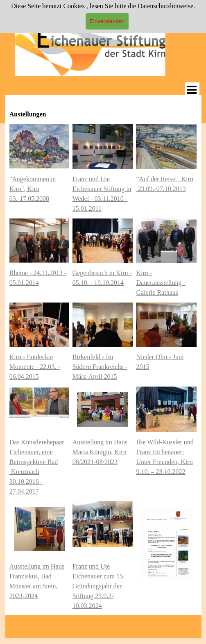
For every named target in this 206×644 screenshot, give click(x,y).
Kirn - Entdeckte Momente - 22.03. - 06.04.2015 (35, 367)
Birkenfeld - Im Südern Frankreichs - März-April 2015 (100, 367)
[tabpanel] (103, 109)
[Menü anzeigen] (192, 90)
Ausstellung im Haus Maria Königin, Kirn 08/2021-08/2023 (100, 452)
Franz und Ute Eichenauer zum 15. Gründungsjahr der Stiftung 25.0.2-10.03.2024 (99, 586)
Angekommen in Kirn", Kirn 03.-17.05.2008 (33, 189)
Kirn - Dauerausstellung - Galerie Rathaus (161, 283)
